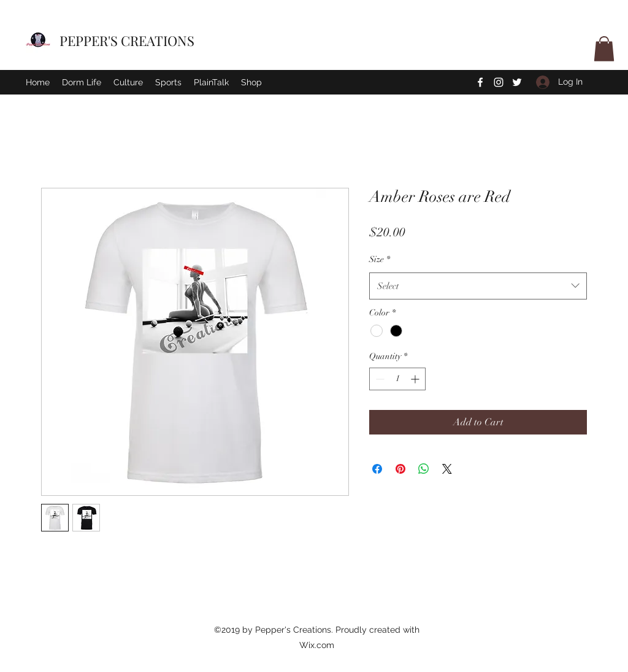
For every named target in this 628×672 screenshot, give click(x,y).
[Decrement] (379, 379)
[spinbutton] (397, 379)
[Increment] (416, 379)
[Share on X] (447, 469)
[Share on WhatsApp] (424, 469)
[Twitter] (517, 82)
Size (380, 259)
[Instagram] (499, 82)
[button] (604, 49)
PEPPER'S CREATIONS (127, 41)
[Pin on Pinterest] (400, 469)
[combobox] (478, 286)
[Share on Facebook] (377, 469)
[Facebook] (480, 82)
